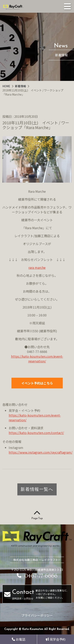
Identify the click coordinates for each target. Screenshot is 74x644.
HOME (7, 86)
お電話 (19, 639)
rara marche (37, 267)
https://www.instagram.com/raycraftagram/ (41, 452)
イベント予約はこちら (37, 383)
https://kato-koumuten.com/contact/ (36, 433)
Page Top (37, 515)
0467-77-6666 (37, 576)
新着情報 (21, 86)
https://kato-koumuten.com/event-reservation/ (37, 359)
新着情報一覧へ (37, 489)
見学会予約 (56, 639)
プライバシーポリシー (37, 615)
